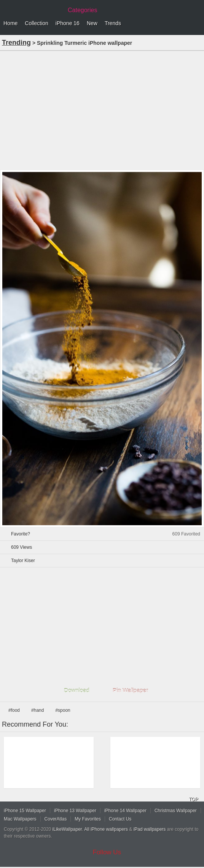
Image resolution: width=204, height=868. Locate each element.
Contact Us (120, 819)
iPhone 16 (68, 23)
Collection (36, 23)
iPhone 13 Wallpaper (75, 811)
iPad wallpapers (150, 829)
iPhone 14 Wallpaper (125, 811)
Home (10, 23)
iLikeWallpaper (67, 829)
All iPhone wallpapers (106, 829)
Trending (16, 43)
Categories (82, 10)
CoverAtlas (56, 819)
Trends (113, 23)
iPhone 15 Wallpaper (25, 811)
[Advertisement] (102, 109)
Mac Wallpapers (20, 819)
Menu (196, 24)
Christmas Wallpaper (176, 811)
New (92, 23)
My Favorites (88, 819)
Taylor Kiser (23, 561)
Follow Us (107, 852)
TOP (193, 799)
